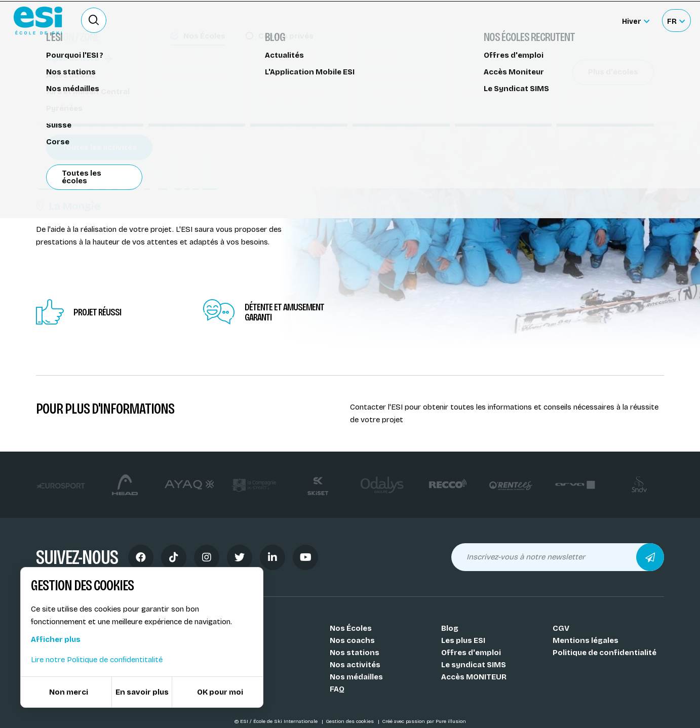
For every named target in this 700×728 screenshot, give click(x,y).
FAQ (337, 689)
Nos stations (355, 653)
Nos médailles (356, 677)
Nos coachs (352, 640)
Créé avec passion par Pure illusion (424, 721)
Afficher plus (56, 639)
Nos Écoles (351, 628)
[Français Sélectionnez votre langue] (676, 21)
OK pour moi (220, 692)
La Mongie (68, 206)
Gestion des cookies (351, 721)
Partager (578, 92)
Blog (450, 628)
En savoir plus (142, 692)
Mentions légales (586, 640)
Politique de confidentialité (605, 653)
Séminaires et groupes (84, 70)
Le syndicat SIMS (474, 665)
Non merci (69, 692)
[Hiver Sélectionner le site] (636, 21)
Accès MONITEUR (474, 677)
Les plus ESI (463, 640)
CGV (561, 628)
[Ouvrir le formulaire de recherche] (94, 20)
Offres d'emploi (471, 653)
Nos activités (355, 665)
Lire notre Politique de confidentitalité (97, 660)
